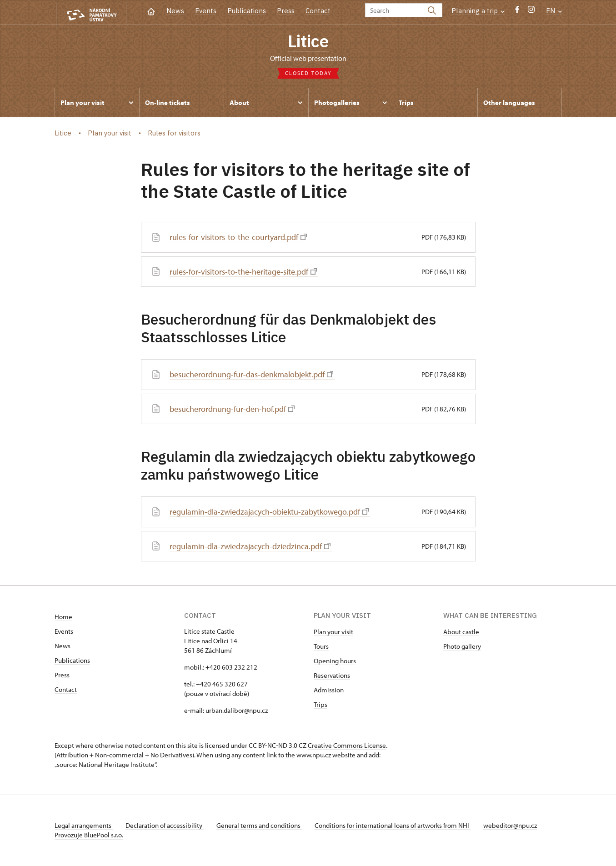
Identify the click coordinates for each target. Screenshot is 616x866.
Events (206, 11)
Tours (321, 647)
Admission (329, 691)
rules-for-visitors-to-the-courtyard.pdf (238, 239)
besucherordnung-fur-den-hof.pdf (232, 410)
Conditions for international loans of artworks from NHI (398, 826)
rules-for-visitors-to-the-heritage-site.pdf (244, 273)
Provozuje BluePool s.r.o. (89, 836)
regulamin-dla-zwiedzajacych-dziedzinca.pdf (250, 547)
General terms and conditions (263, 826)
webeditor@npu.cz (517, 826)
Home (63, 618)
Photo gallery (462, 647)
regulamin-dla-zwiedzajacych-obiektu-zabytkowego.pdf (269, 513)
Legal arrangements (84, 826)
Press (286, 11)
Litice (308, 42)
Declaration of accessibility (166, 826)
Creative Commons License (347, 746)
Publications (247, 11)
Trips (321, 705)
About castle (461, 633)
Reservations (332, 676)
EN (554, 11)
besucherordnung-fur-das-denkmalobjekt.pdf (251, 376)
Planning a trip (478, 11)
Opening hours (335, 662)
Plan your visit (333, 633)
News (175, 11)
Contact (318, 11)
